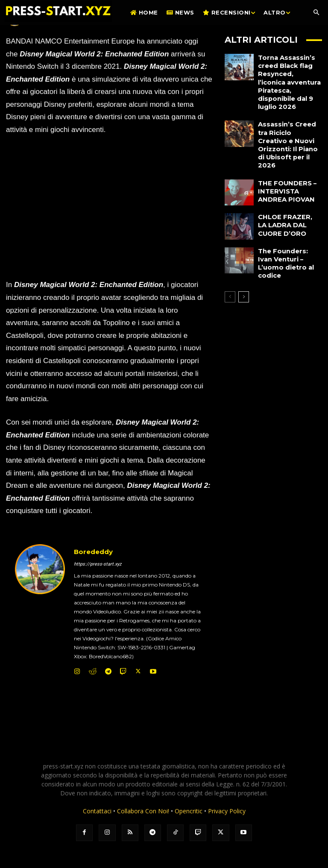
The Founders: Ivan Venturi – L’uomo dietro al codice (286, 222)
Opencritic (189, 811)
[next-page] (244, 252)
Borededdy (93, 552)
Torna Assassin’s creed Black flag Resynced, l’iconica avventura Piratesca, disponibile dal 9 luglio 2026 (288, 74)
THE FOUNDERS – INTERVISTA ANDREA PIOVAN (287, 156)
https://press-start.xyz (98, 564)
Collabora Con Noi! (143, 811)
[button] (316, 13)
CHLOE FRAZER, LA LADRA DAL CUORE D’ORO (285, 189)
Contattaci (97, 811)
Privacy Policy (227, 811)
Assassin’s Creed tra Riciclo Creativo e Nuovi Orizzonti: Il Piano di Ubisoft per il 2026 (289, 120)
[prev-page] (230, 252)
